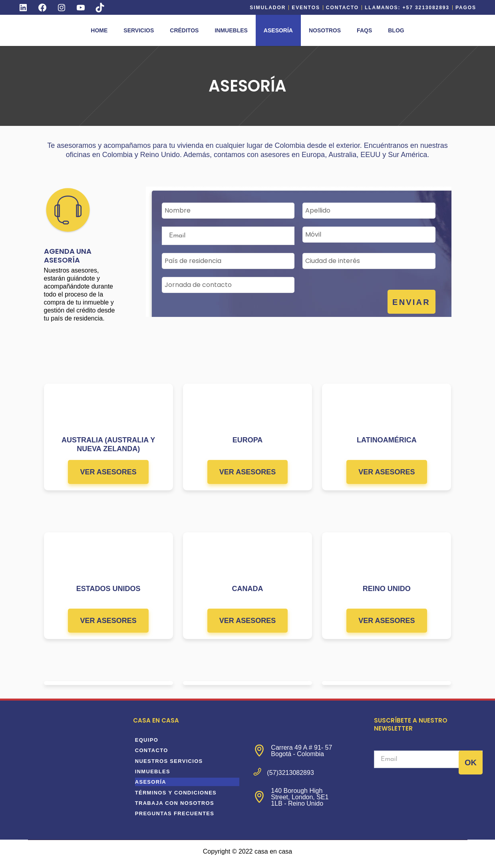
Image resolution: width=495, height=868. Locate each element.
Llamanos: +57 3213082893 (407, 8)
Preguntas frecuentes (175, 813)
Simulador (268, 8)
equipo (147, 740)
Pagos (466, 8)
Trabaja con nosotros (175, 803)
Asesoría (151, 782)
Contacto (342, 8)
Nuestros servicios (169, 761)
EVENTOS (306, 8)
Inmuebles (153, 771)
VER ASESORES (108, 472)
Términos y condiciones (176, 793)
